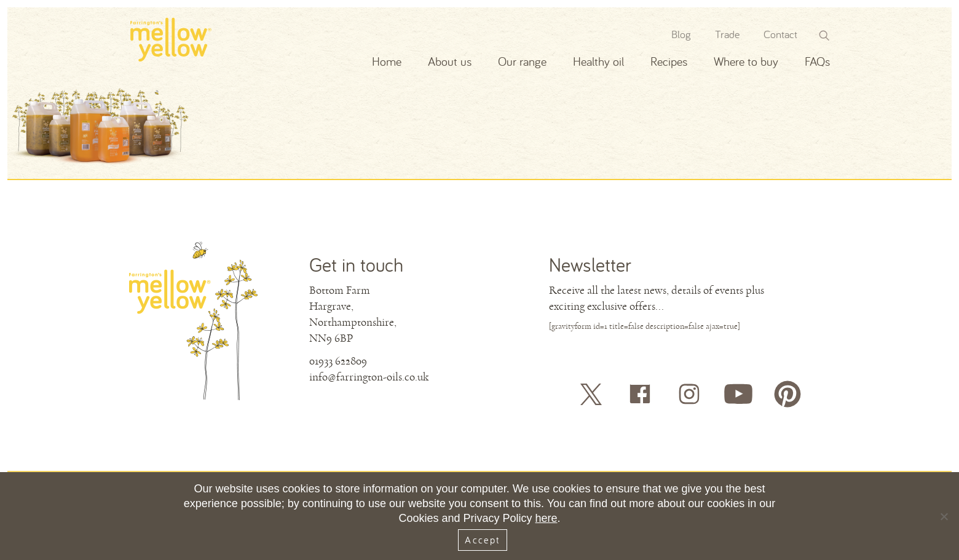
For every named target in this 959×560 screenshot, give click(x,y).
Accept (482, 540)
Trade (727, 34)
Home (387, 61)
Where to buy (746, 61)
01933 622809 (338, 361)
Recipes (669, 61)
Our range (522, 61)
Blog (681, 34)
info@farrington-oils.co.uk (369, 377)
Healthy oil (598, 61)
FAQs (817, 61)
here (547, 518)
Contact (780, 34)
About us (450, 61)
